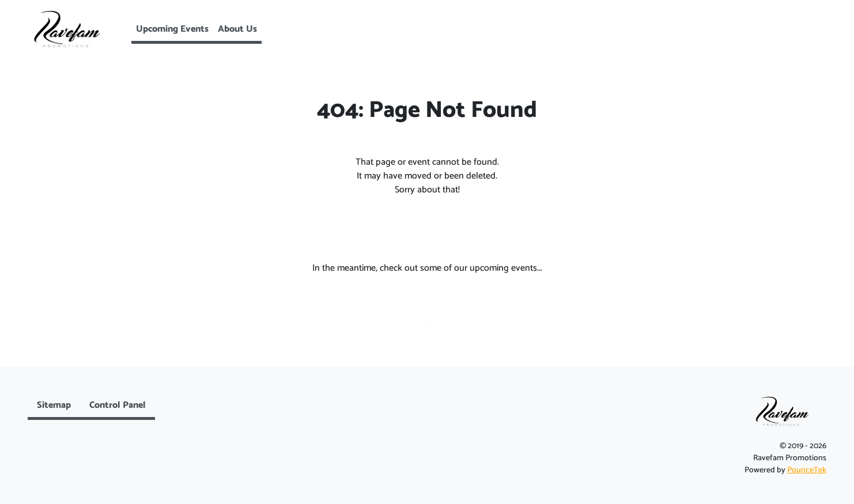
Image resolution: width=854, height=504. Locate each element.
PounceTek (807, 470)
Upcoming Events (172, 29)
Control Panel (118, 405)
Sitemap (54, 405)
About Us (237, 29)
